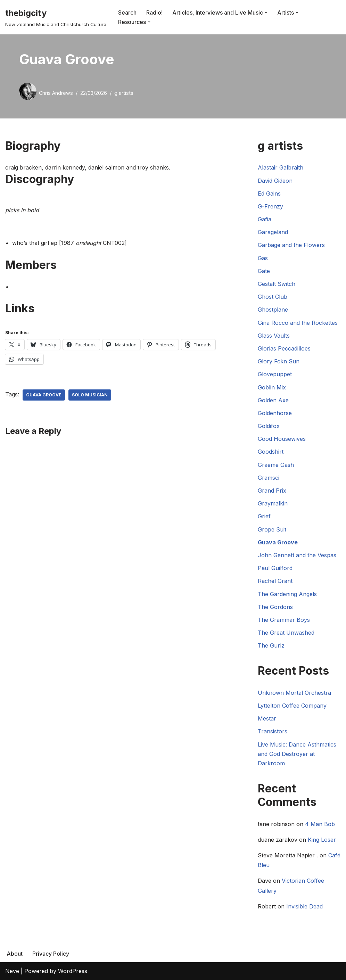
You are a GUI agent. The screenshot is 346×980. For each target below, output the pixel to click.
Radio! (154, 13)
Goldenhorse (275, 413)
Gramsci (269, 478)
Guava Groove (44, 395)
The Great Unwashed (286, 633)
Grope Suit (272, 529)
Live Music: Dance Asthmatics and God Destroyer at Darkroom (297, 754)
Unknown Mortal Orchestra (294, 693)
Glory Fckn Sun (279, 361)
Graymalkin (273, 503)
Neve (12, 971)
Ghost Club (273, 297)
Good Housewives (282, 439)
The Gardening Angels (287, 594)
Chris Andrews (56, 93)
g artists (124, 93)
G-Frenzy (270, 206)
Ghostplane (273, 310)
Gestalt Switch (277, 284)
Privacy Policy (51, 954)
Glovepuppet (275, 374)
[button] (266, 13)
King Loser (322, 840)
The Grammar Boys (284, 620)
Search (127, 13)
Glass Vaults (274, 336)
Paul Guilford (275, 568)
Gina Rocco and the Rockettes (298, 323)
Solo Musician (90, 395)
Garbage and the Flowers (291, 245)
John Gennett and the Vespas (297, 555)
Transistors (273, 731)
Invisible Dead (304, 906)
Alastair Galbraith (281, 167)
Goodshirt (271, 452)
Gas (263, 258)
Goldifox (269, 426)
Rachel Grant (275, 581)
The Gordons (275, 607)
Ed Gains (269, 193)
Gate (264, 271)
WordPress (73, 971)
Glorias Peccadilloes (284, 348)
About (15, 954)
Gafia (265, 219)
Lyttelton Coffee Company (292, 706)
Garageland (273, 232)
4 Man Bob (320, 824)
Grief (264, 516)
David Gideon (275, 181)
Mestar (267, 718)
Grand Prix (272, 491)
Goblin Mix (272, 387)
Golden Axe (273, 400)
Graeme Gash (276, 465)
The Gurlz (271, 645)
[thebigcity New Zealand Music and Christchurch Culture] (56, 17)
